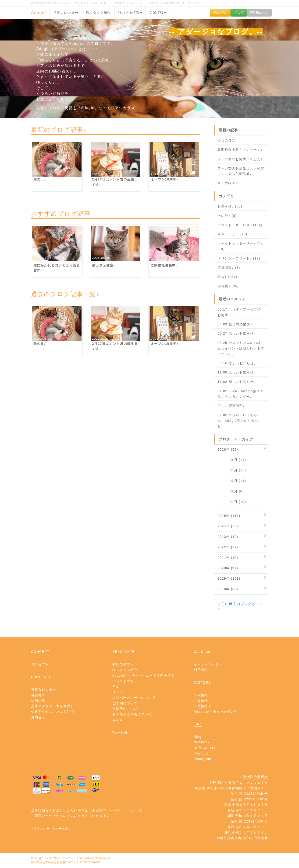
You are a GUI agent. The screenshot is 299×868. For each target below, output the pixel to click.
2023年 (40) (228, 537)
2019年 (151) (229, 578)
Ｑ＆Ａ (118, 720)
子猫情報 (201, 695)
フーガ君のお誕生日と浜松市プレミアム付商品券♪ (241, 171)
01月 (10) (232, 502)
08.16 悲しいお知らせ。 (237, 363)
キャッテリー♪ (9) (232, 234)
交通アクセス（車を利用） (53, 706)
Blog (198, 737)
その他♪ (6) (227, 216)
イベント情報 (123, 681)
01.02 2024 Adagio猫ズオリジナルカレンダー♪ (241, 394)
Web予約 (220, 13)
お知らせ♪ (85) (230, 206)
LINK (198, 724)
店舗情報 (158, 13)
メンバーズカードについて (134, 698)
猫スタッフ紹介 (98, 13)
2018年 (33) (228, 589)
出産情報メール (206, 706)
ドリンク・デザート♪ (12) (239, 258)
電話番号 (38, 695)
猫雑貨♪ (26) (228, 286)
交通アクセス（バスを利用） (54, 712)
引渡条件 (201, 700)
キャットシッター (208, 664)
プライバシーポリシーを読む (51, 829)
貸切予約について (127, 709)
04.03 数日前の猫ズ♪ (235, 324)
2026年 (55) (228, 450)
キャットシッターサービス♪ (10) (240, 246)
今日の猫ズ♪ (227, 140)
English (259, 13)
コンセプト (40, 664)
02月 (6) (231, 491)
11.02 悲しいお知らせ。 (237, 382)
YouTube (201, 753)
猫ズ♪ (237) (227, 277)
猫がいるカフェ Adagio (70, 858)
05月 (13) (232, 460)
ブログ (239, 13)
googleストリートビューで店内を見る (143, 675)
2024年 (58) (228, 526)
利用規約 (201, 670)
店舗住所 (38, 700)
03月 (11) (232, 481)
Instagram (202, 759)
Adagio (39, 13)
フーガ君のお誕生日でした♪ (240, 159)
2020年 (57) (228, 568)
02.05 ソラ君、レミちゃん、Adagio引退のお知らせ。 (238, 421)
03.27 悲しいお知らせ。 (237, 333)
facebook (202, 742)
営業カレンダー (66, 13)
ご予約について (125, 703)
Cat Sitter (202, 652)
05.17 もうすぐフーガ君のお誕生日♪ (239, 312)
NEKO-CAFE (123, 652)
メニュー (120, 692)
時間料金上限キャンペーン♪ (240, 150)
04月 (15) (232, 470)
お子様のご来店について (132, 714)
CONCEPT (40, 652)
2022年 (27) (228, 547)
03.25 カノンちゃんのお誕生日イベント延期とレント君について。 (241, 348)
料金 (116, 686)
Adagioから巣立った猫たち (216, 712)
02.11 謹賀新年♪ (231, 406)
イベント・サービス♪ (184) (240, 225)
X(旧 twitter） (205, 748)
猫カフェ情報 (130, 13)
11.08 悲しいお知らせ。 (237, 372)
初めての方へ (123, 664)
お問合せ (38, 717)
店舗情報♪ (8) (229, 268)
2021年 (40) (228, 558)
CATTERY (202, 682)
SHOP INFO (41, 677)
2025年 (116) (229, 516)
